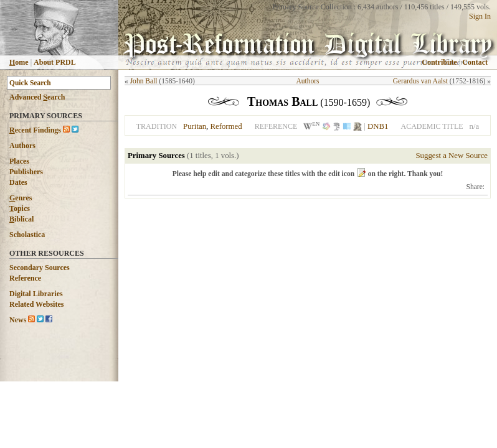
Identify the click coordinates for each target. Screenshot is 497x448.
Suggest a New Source (452, 156)
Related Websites (36, 304)
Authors (22, 146)
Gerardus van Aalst (420, 81)
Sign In (480, 16)
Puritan (195, 126)
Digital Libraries (36, 294)
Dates (18, 182)
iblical (21, 219)
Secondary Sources (40, 268)
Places (19, 161)
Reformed (226, 126)
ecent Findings (35, 130)
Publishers (26, 172)
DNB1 (378, 126)
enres (21, 198)
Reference (25, 278)
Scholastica (27, 235)
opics (20, 208)
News (18, 320)
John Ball (144, 81)
